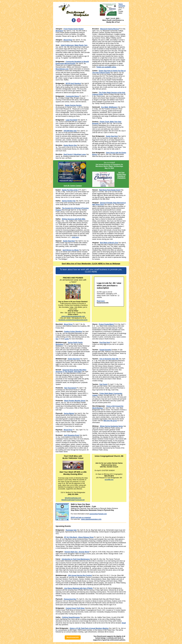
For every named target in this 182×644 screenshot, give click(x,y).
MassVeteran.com (62, 69)
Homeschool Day (70, 599)
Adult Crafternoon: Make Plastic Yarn (74, 45)
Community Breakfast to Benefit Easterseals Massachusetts (72, 62)
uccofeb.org (109, 480)
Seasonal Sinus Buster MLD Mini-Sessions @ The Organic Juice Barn (71, 371)
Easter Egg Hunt (112, 136)
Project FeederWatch (106, 324)
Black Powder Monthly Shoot (75, 401)
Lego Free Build (71, 120)
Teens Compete (122, 5)
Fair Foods (103, 384)
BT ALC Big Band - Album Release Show (79, 537)
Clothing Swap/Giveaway (71, 617)
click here (75, 237)
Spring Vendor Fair (69, 201)
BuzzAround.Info (73, 637)
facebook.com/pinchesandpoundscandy (73, 320)
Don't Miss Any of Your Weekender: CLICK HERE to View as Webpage (91, 264)
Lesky (67, 339)
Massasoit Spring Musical (110, 29)
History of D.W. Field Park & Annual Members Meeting (89, 628)
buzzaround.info (103, 303)
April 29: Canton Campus (73, 186)
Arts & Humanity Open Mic (109, 359)
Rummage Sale (71, 530)
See (57, 339)
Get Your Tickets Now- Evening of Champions (121, 175)
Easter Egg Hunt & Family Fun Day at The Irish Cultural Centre (109, 72)
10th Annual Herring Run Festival (80, 575)
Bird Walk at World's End (109, 243)
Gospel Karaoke (105, 350)
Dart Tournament (70, 388)
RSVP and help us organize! (81, 518)
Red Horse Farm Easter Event (110, 190)
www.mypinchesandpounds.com (73, 316)
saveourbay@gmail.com (98, 514)
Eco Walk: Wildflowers (109, 107)
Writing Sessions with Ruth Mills (74, 219)
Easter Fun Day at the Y (71, 190)
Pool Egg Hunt (105, 342)
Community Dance (72, 96)
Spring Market (69, 413)
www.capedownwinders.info (91, 519)
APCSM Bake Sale (70, 131)
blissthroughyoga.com (73, 498)
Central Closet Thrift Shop (75, 608)
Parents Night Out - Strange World (77, 552)
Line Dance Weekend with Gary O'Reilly (78, 588)
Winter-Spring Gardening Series (111, 426)
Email (124, 623)
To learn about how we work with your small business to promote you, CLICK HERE (91, 271)
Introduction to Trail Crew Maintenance (76, 559)
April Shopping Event (72, 435)
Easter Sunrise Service (73, 105)
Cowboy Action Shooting (73, 331)
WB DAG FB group (110, 421)
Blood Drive (68, 40)
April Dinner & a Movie (71, 250)
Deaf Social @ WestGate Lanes (75, 154)
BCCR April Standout (73, 83)
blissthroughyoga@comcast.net (73, 500)
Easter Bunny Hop (70, 145)
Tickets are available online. (106, 67)
